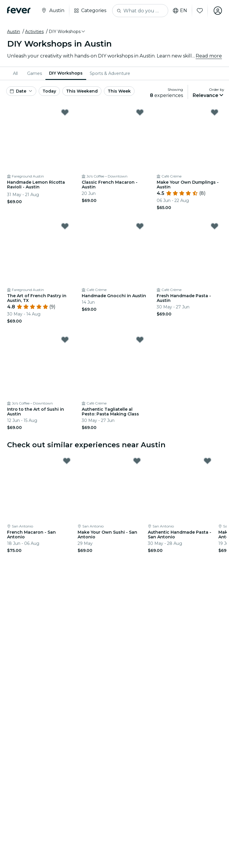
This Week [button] (119, 91)
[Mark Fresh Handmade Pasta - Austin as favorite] (215, 226)
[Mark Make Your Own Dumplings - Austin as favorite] (215, 112)
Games (35, 73)
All (15, 73)
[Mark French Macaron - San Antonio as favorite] (67, 461)
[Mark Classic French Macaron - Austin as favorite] (140, 112)
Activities (34, 32)
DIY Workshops (66, 73)
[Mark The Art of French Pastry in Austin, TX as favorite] (65, 226)
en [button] (180, 11)
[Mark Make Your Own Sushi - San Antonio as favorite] (137, 461)
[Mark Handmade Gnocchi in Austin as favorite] (140, 226)
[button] (67, 32)
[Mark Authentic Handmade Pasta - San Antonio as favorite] (207, 461)
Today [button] (49, 91)
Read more (209, 56)
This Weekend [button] (82, 91)
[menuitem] (17, 73)
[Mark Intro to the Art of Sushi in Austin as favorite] (65, 340)
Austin (14, 32)
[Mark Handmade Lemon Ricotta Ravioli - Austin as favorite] (65, 112)
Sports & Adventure (110, 73)
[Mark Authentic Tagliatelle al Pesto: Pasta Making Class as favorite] (140, 340)
